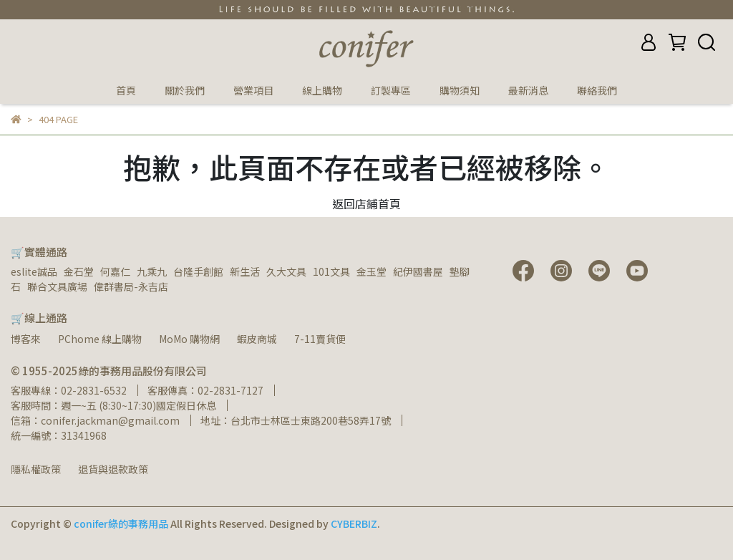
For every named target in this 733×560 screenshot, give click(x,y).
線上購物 (322, 90)
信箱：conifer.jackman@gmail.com (95, 420)
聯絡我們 (597, 90)
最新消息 (528, 90)
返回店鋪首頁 (366, 203)
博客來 (26, 339)
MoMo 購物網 (189, 339)
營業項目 (253, 90)
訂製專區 (391, 90)
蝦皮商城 (257, 339)
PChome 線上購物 (100, 339)
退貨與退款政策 (113, 469)
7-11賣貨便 (320, 339)
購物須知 (460, 90)
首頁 (126, 90)
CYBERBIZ (354, 523)
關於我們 (185, 90)
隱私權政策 (36, 469)
